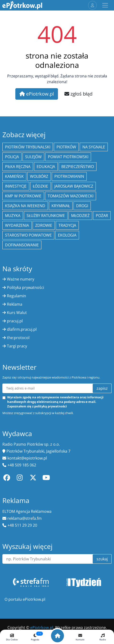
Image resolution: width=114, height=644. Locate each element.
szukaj (102, 559)
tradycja (67, 225)
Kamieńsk (14, 176)
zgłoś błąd (78, 94)
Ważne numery (21, 279)
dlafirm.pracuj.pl (22, 329)
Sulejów (33, 157)
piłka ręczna (18, 167)
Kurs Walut (17, 313)
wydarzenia (17, 225)
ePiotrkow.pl (37, 94)
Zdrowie (44, 225)
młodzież (80, 216)
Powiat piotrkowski (68, 157)
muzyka (13, 216)
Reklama (15, 304)
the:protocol (18, 338)
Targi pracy (17, 346)
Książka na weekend (25, 206)
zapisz (102, 388)
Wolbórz (39, 176)
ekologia (67, 235)
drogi (82, 206)
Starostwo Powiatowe (28, 235)
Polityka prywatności (26, 287)
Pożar (102, 216)
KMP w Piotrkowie (23, 196)
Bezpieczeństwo (78, 167)
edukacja (46, 167)
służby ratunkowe (46, 216)
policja (12, 157)
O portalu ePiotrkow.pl (25, 599)
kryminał (61, 206)
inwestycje (16, 186)
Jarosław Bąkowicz (74, 186)
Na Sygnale (94, 147)
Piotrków (66, 147)
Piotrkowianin (69, 176)
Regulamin (17, 296)
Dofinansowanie (22, 245)
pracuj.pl (15, 321)
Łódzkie (40, 186)
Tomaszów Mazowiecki (71, 196)
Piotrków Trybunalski (28, 147)
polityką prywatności (51, 406)
